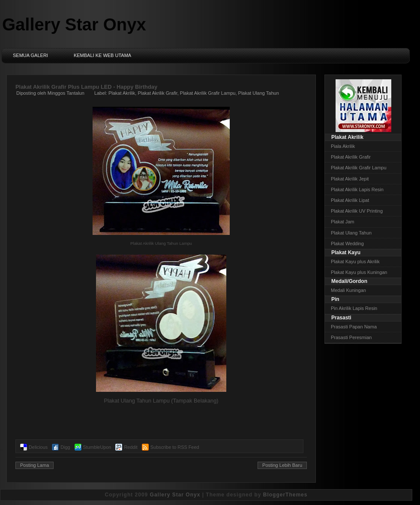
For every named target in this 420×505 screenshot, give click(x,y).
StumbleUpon (97, 447)
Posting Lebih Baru (282, 465)
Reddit (130, 447)
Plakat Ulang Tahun (259, 93)
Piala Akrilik (343, 146)
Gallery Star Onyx (74, 24)
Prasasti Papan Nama (354, 327)
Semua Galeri (30, 55)
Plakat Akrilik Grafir (157, 93)
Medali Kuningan (348, 290)
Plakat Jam (342, 222)
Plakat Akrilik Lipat (350, 200)
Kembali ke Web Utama (102, 55)
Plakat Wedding (347, 243)
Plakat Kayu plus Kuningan (359, 272)
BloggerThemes (285, 495)
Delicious (38, 447)
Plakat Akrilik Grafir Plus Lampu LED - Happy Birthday (86, 87)
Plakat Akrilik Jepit (350, 179)
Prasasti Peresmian (351, 337)
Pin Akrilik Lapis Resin (354, 308)
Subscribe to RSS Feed (175, 447)
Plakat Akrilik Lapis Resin (357, 189)
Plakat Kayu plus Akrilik (355, 262)
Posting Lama (34, 465)
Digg (65, 447)
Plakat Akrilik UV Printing (357, 211)
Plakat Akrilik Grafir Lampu (208, 93)
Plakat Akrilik (122, 93)
